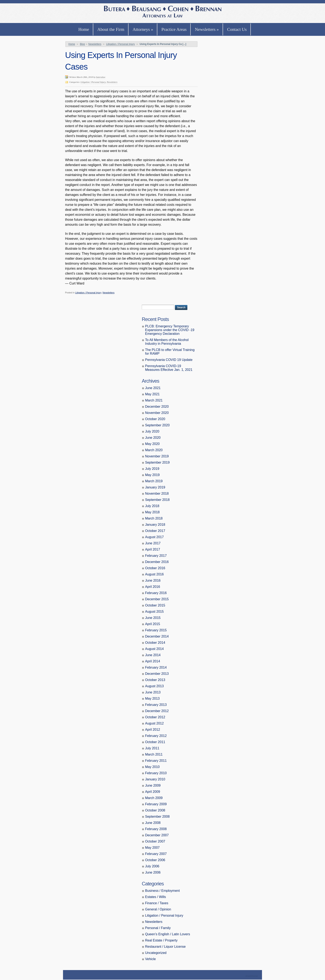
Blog (82, 44)
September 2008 (157, 817)
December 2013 (157, 674)
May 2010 (152, 767)
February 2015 (156, 630)
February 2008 (156, 829)
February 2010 (156, 773)
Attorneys (143, 29)
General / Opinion (158, 909)
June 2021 (153, 388)
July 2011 (152, 748)
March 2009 (154, 798)
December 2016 (157, 562)
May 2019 (152, 475)
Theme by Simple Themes (252, 976)
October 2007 (155, 841)
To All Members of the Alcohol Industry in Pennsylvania (167, 342)
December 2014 (157, 636)
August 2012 (154, 723)
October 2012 (155, 717)
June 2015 (153, 618)
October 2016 (155, 568)
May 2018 (152, 512)
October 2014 (155, 643)
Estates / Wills (155, 897)
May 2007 (152, 848)
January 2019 (155, 487)
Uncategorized (156, 953)
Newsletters (207, 29)
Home (84, 29)
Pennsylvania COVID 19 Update (169, 360)
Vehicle (150, 959)
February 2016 (156, 593)
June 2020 (153, 438)
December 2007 (157, 835)
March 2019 (154, 481)
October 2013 (155, 680)
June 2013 (153, 692)
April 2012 (153, 730)
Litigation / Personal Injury (120, 44)
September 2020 (157, 425)
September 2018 (157, 500)
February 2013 (156, 705)
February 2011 (156, 761)
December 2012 (157, 711)
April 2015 (153, 624)
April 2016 (153, 587)
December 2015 (157, 599)
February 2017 (156, 556)
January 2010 (155, 779)
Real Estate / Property (161, 940)
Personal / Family (158, 928)
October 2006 (155, 860)
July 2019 (152, 469)
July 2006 (152, 866)
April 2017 (153, 549)
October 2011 (155, 742)
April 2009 (153, 792)
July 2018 (152, 506)
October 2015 (155, 605)
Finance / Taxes (157, 903)
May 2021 (152, 394)
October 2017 (155, 531)
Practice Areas (174, 29)
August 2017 (154, 537)
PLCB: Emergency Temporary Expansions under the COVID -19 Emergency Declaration (170, 330)
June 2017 (153, 543)
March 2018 (154, 518)
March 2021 (154, 400)
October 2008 (155, 810)
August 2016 (154, 574)
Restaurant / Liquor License (165, 947)
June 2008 (153, 823)
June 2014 (153, 655)
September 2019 (157, 462)
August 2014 (154, 649)
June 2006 (153, 872)
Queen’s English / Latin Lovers (168, 934)
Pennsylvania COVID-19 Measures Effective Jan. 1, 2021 (169, 368)
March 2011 (154, 754)
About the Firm (111, 29)
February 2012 (156, 736)
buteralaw (101, 77)
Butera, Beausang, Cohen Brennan (163, 12)
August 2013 (154, 686)
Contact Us (237, 29)
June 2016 (153, 580)
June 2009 (153, 785)
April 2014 (153, 661)
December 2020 (157, 407)
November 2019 (157, 456)
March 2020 (154, 450)
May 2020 (152, 444)
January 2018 (155, 525)
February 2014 (156, 667)
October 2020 (155, 419)
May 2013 (152, 699)
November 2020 (157, 413)
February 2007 (156, 854)
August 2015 (154, 612)
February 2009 (156, 804)
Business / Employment (162, 891)
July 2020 (152, 431)
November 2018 (157, 494)
